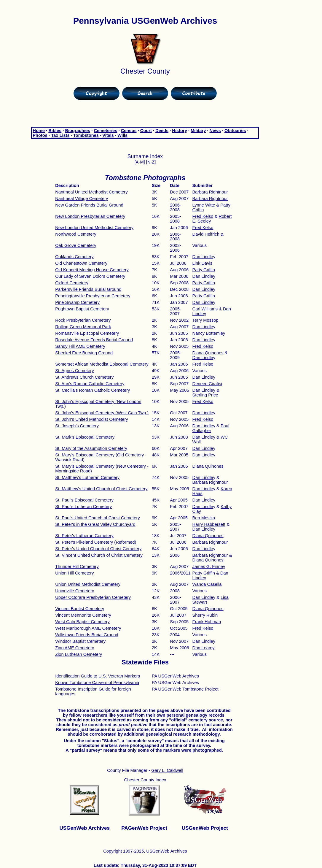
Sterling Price (205, 395)
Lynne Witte (204, 205)
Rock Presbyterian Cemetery (83, 320)
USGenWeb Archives (85, 828)
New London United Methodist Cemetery (94, 228)
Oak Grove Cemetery (76, 245)
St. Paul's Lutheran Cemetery (83, 507)
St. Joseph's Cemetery (77, 426)
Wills (122, 135)
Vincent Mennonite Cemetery (83, 615)
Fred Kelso (203, 216)
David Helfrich (206, 234)
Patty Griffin (204, 270)
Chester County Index (145, 780)
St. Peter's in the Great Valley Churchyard (95, 524)
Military (198, 131)
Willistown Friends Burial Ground (87, 635)
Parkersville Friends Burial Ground (88, 289)
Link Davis (203, 263)
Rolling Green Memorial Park (83, 327)
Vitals (108, 135)
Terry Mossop (205, 320)
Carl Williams (205, 309)
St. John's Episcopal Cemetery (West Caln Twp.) (102, 413)
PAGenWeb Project (144, 828)
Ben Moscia (204, 518)
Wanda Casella (207, 584)
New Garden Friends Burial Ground (89, 205)
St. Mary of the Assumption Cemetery (91, 448)
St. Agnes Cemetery (74, 371)
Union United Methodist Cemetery (88, 584)
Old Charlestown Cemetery (81, 263)
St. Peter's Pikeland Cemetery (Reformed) (96, 542)
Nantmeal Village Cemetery (82, 199)
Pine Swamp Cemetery (77, 302)
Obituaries (235, 131)
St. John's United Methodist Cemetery (92, 419)
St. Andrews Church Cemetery (84, 377)
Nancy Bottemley (209, 333)
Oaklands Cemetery (74, 257)
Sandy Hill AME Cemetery (80, 346)
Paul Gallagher (211, 428)
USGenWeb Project (205, 828)
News (215, 131)
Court (146, 131)
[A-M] (140, 162)
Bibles (55, 131)
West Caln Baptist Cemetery (82, 622)
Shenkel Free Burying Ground (84, 353)
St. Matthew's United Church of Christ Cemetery (101, 489)
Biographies (78, 131)
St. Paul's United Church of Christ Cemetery (97, 518)
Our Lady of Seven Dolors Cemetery (90, 276)
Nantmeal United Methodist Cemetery (91, 192)
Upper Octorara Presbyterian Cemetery (93, 597)
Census (129, 131)
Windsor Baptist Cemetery (80, 641)
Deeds (162, 131)
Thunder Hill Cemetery (77, 566)
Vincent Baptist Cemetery (80, 609)
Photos (40, 135)
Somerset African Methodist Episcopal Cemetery (102, 364)
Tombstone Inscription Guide (83, 689)
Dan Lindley (204, 257)
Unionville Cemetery (75, 591)
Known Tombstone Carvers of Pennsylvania (97, 683)
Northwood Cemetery (76, 234)
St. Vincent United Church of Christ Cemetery (99, 555)
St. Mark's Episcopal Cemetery (85, 437)
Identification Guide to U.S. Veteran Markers (98, 676)
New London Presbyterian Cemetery (90, 216)
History (180, 131)
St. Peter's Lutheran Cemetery (84, 536)
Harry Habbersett (209, 524)
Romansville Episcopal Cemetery (87, 333)
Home (39, 131)
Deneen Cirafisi (207, 384)
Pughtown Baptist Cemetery (82, 309)
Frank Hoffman (207, 622)
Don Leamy (204, 648)
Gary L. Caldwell (167, 770)
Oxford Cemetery (72, 283)
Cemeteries (105, 131)
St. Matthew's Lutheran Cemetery (87, 477)
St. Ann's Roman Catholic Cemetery (90, 384)
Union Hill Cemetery (74, 573)
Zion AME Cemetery (75, 648)
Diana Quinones (208, 353)
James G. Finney (209, 566)
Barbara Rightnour (210, 192)
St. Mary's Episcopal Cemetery (85, 455)
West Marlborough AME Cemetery (88, 628)
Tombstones (86, 135)
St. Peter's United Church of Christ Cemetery (98, 549)
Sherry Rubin (205, 615)
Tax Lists (60, 135)
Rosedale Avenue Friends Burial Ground (94, 340)
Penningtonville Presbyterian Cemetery (93, 296)
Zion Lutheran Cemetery (79, 654)
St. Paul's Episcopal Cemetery (84, 500)
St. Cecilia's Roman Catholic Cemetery (93, 390)
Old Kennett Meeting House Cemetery (92, 270)
